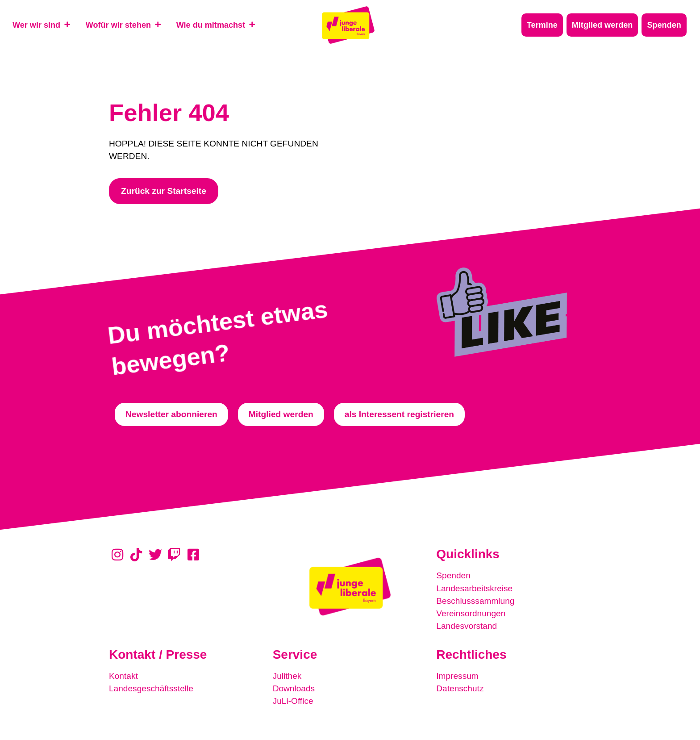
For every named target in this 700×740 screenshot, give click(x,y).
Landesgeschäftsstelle (151, 688)
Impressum (457, 675)
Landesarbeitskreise (475, 588)
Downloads (294, 688)
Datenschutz (460, 688)
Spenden (453, 575)
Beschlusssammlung (475, 600)
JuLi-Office (293, 700)
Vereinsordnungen (471, 613)
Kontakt (123, 675)
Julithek (287, 675)
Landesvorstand (467, 625)
